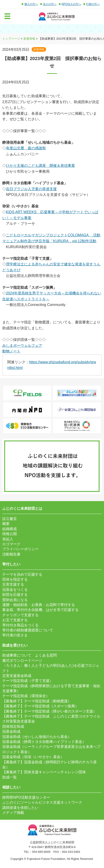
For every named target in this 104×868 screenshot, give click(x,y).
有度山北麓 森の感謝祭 (26, 148)
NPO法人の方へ (71, 4)
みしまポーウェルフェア (22, 346)
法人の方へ (50, 4)
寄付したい (11, 564)
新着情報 (29, 39)
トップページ (11, 39)
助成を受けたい (15, 645)
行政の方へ (93, 4)
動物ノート (11, 351)
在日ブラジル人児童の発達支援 (31, 189)
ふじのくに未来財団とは (22, 508)
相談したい (11, 787)
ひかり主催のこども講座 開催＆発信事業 (40, 166)
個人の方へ (31, 4)
